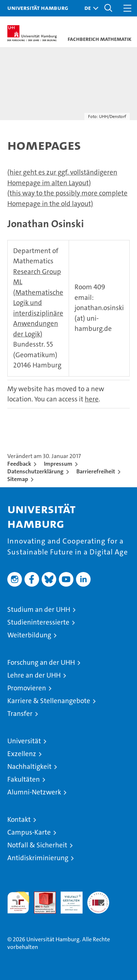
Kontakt (19, 819)
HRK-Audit (68, 899)
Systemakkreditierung (98, 895)
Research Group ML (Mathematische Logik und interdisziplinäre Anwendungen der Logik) (38, 303)
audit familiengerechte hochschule (18, 903)
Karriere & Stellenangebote (49, 701)
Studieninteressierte (38, 622)
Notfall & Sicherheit (37, 845)
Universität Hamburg (38, 8)
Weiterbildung (29, 635)
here (92, 399)
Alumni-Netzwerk (34, 792)
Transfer (20, 714)
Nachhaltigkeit (29, 767)
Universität (24, 741)
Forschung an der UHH (41, 662)
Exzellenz (22, 754)
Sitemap (18, 479)
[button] (90, 8)
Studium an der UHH (39, 609)
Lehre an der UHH (34, 675)
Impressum (58, 464)
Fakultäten (24, 779)
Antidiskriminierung (38, 858)
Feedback (19, 464)
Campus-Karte (29, 832)
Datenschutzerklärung (35, 471)
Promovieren (27, 688)
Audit (41, 895)
